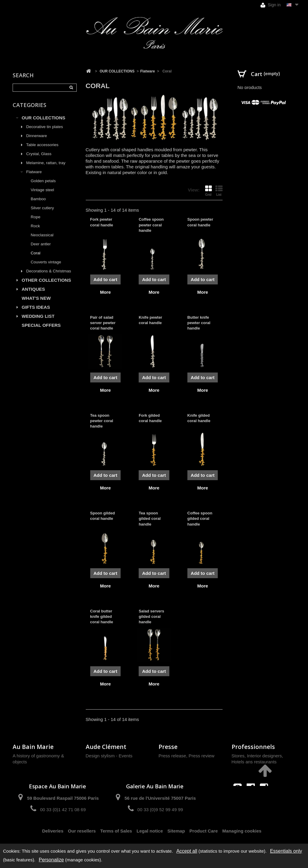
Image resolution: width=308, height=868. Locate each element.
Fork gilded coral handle (150, 418)
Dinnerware (37, 136)
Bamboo (38, 199)
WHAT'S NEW (36, 298)
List (219, 191)
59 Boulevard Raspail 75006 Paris (63, 798)
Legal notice (150, 831)
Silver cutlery (42, 208)
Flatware (34, 172)
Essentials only (286, 851)
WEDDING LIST (38, 316)
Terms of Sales (116, 831)
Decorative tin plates (45, 127)
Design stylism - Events (109, 756)
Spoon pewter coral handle (200, 222)
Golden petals (43, 181)
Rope (35, 217)
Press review (202, 756)
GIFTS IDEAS (36, 307)
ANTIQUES (33, 289)
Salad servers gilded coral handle (151, 616)
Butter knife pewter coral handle (199, 323)
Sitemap (176, 831)
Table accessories (42, 145)
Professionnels (253, 747)
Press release (172, 756)
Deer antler (41, 244)
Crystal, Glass (39, 154)
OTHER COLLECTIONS (46, 280)
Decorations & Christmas (49, 271)
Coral (35, 253)
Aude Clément (106, 747)
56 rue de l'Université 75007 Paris (160, 798)
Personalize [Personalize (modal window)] (51, 860)
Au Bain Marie (33, 747)
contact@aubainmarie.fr (253, 801)
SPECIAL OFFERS (41, 325)
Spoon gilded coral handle (103, 516)
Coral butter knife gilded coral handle (102, 616)
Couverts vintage (46, 262)
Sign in (271, 5)
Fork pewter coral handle (102, 222)
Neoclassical (42, 235)
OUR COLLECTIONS (43, 118)
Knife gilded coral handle (199, 418)
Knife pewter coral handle (150, 320)
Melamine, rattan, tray (46, 163)
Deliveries (53, 831)
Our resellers (82, 831)
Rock (35, 226)
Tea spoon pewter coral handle (102, 421)
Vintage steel (42, 190)
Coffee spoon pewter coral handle (151, 225)
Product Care (204, 831)
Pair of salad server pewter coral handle (103, 323)
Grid (208, 191)
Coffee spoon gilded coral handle (200, 518)
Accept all (187, 851)
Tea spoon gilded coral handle (150, 518)
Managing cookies (242, 831)
